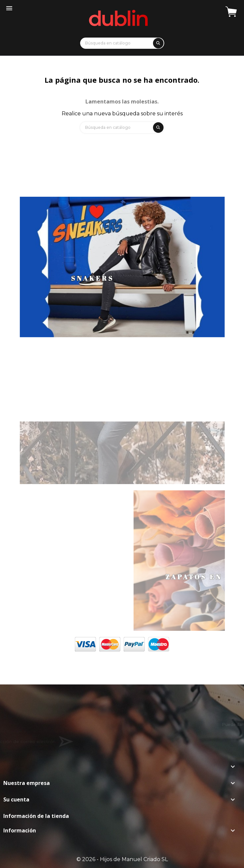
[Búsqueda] (122, 43)
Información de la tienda (36, 816)
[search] (157, 42)
